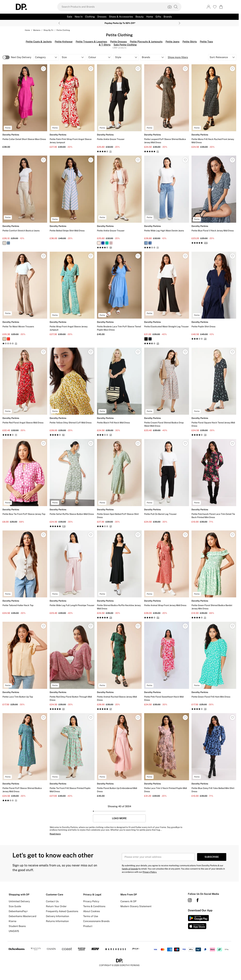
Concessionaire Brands (96, 921)
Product (88, 926)
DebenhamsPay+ (18, 911)
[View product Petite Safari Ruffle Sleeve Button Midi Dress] (72, 483)
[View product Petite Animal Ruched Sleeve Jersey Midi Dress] (119, 666)
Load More (119, 818)
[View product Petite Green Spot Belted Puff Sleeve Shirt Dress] (119, 483)
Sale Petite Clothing (125, 45)
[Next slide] (179, 23)
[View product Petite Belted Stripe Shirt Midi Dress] (72, 198)
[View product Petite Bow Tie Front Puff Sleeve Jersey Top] (25, 481)
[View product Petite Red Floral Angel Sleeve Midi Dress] (25, 392)
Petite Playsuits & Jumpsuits (146, 42)
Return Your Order (56, 906)
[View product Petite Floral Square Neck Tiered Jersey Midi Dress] (214, 392)
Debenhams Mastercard (23, 916)
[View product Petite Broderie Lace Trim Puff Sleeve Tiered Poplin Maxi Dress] (119, 294)
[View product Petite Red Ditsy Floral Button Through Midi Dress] (72, 666)
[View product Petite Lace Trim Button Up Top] (25, 664)
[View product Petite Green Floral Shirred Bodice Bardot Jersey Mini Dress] (214, 575)
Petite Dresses (118, 42)
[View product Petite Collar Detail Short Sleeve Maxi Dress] (25, 107)
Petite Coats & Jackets (39, 42)
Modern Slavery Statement (136, 906)
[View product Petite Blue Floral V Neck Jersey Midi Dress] (214, 200)
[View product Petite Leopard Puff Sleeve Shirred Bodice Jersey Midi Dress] (167, 109)
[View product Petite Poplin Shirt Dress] (214, 296)
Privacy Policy (91, 901)
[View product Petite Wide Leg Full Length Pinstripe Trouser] (72, 573)
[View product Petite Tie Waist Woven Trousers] (25, 298)
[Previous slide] (59, 23)
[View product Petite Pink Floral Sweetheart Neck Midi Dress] (167, 664)
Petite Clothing (63, 30)
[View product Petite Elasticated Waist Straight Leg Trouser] (167, 298)
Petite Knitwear (64, 42)
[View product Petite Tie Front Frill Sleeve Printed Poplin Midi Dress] (72, 755)
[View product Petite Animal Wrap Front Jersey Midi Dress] (167, 575)
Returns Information (57, 921)
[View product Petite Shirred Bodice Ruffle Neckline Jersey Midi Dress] (119, 575)
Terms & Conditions (94, 906)
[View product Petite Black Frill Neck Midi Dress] (119, 392)
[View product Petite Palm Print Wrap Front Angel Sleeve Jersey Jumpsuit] (72, 107)
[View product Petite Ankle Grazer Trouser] (119, 109)
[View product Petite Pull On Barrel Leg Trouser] (167, 481)
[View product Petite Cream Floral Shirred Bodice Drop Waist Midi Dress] (167, 390)
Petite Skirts (190, 42)
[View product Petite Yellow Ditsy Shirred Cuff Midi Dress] (72, 392)
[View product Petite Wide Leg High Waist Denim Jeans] (167, 202)
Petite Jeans (172, 42)
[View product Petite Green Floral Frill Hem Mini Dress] (214, 666)
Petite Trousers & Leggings (91, 42)
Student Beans (17, 926)
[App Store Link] (198, 922)
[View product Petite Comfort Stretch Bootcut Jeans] (25, 200)
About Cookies (92, 911)
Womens (37, 30)
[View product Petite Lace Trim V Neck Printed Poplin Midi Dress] (167, 755)
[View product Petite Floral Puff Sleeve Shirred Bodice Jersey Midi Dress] (25, 758)
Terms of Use (91, 916)
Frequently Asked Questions (62, 911)
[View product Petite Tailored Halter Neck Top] (25, 573)
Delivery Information (57, 916)
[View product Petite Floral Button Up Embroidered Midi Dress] (119, 755)
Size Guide (15, 906)
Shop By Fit (48, 30)
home (27, 30)
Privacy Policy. (150, 872)
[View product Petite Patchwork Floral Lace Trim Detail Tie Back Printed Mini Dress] (214, 481)
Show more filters (178, 57)
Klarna (12, 921)
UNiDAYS (14, 931)
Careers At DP (128, 901)
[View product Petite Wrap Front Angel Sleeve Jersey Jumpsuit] (72, 294)
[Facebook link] (198, 900)
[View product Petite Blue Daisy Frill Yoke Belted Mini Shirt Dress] (214, 755)
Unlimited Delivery (19, 901)
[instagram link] (190, 900)
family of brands (130, 869)
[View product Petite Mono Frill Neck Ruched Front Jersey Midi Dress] (214, 107)
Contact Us (52, 901)
